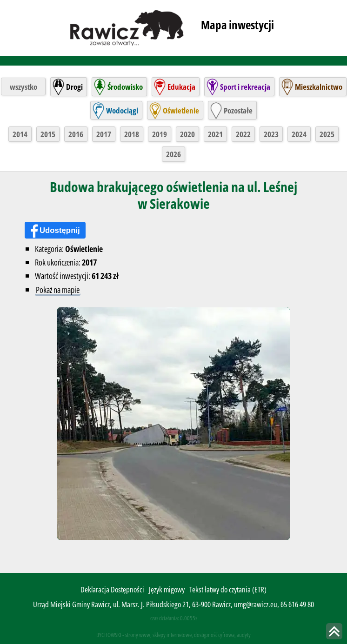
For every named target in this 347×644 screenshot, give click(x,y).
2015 (48, 134)
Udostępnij (60, 230)
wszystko (23, 87)
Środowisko (125, 87)
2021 (215, 134)
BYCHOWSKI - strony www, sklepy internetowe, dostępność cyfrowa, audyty (173, 635)
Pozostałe (238, 110)
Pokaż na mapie (58, 289)
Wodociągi (122, 110)
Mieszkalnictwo (319, 87)
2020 (187, 134)
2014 (20, 134)
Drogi (74, 87)
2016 (76, 134)
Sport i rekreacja (245, 87)
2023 (271, 134)
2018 (132, 134)
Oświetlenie (181, 110)
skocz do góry (334, 631)
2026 (173, 154)
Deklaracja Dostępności (112, 589)
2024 (299, 134)
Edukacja (181, 87)
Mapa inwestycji (237, 25)
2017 (104, 134)
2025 (327, 134)
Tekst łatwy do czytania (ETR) (228, 589)
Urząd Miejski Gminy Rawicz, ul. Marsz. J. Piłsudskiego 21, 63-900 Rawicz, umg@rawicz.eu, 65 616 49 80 (173, 604)
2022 (243, 134)
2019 (160, 134)
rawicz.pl (128, 27)
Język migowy (167, 589)
